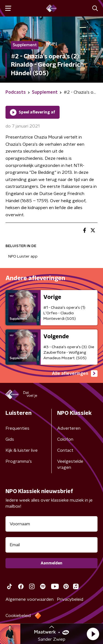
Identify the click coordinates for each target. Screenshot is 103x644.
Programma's (19, 461)
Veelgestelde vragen (70, 464)
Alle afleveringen (75, 374)
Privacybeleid (70, 599)
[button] (93, 634)
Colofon (65, 439)
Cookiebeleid (18, 616)
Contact (65, 450)
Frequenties (17, 428)
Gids (10, 439)
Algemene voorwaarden (30, 599)
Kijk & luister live (22, 450)
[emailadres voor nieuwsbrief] (51, 545)
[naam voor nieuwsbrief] (51, 524)
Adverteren (69, 428)
